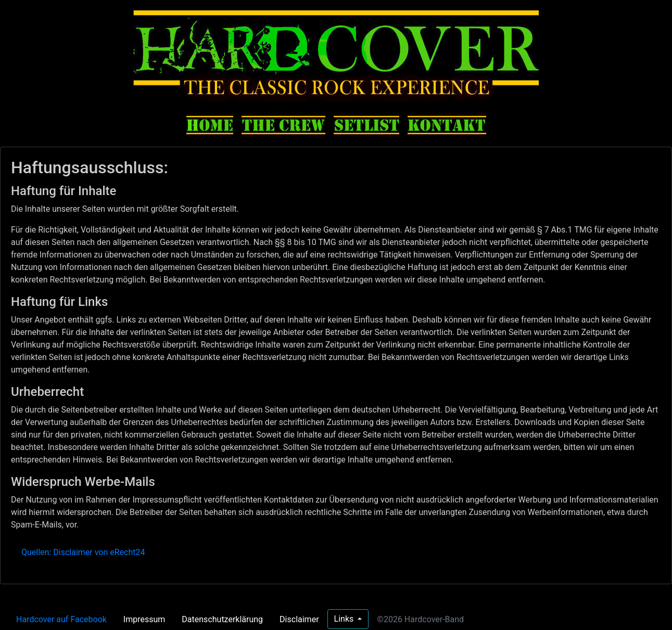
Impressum (144, 619)
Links (345, 619)
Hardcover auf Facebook (61, 619)
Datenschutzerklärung (222, 619)
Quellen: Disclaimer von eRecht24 (83, 552)
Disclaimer (299, 619)
